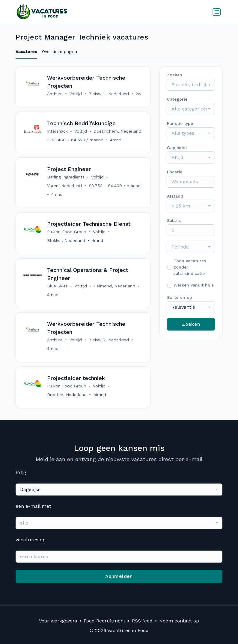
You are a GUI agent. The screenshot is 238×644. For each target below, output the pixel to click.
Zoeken (191, 324)
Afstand (175, 196)
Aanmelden (119, 577)
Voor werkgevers (58, 621)
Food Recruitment (104, 621)
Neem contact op (179, 621)
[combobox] (191, 109)
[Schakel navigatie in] (217, 12)
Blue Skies (57, 286)
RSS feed (142, 621)
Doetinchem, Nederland (117, 131)
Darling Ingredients (66, 177)
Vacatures (26, 51)
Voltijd (76, 94)
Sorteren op (180, 297)
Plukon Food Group (67, 232)
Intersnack (57, 131)
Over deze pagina (59, 51)
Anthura (55, 94)
